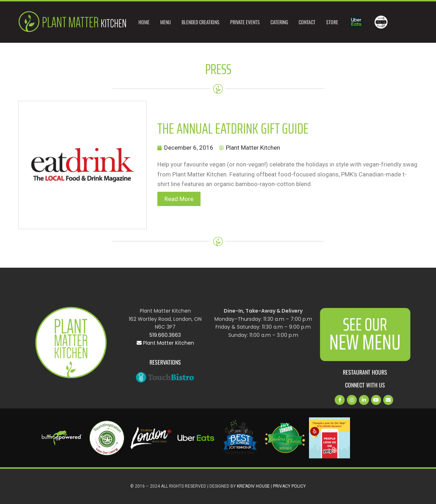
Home (144, 22)
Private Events (245, 22)
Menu (166, 22)
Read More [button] (179, 199)
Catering (279, 22)
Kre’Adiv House (253, 486)
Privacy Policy (289, 486)
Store (332, 22)
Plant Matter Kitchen (165, 343)
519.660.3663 (165, 335)
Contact (307, 22)
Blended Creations (201, 22)
